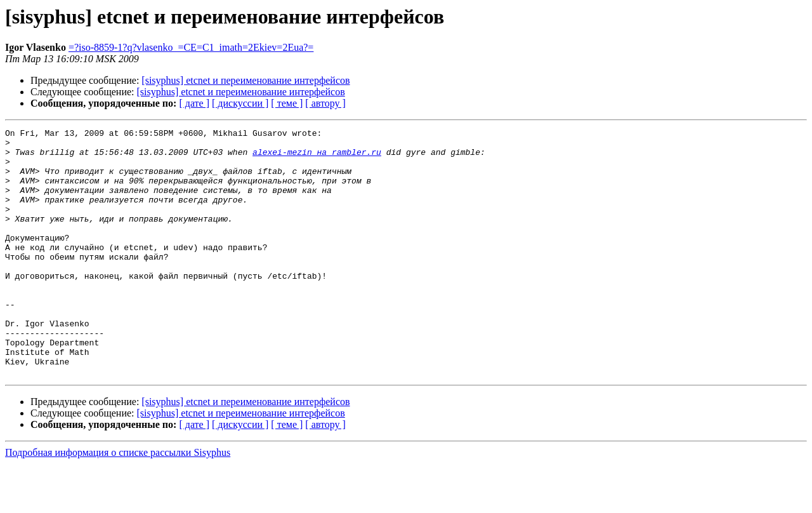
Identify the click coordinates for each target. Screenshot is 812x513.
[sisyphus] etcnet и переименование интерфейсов (246, 80)
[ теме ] (287, 103)
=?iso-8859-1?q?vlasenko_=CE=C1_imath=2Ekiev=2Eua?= (191, 47)
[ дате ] (194, 103)
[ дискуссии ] (240, 103)
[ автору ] (325, 103)
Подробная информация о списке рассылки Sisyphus (118, 502)
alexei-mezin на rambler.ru (317, 157)
